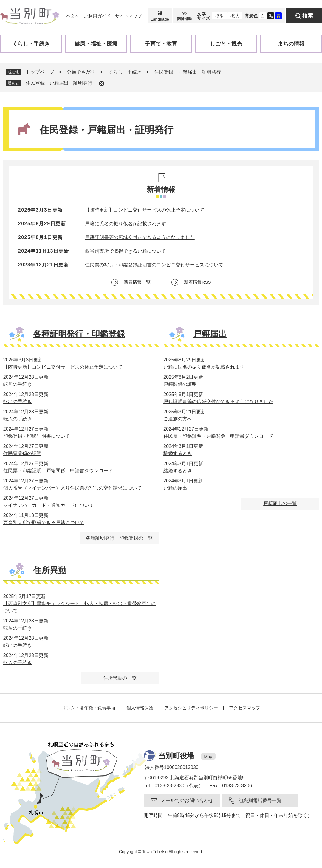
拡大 (235, 16)
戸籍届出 (210, 334)
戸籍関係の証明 (180, 384)
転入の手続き (18, 419)
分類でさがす (81, 72)
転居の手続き (18, 384)
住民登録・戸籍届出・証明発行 (59, 83)
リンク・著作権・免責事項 (89, 708)
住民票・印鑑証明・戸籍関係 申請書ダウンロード (58, 471)
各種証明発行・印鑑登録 (79, 334)
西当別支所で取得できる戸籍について (126, 251)
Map (208, 757)
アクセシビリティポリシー (191, 708)
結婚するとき (178, 471)
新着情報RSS (198, 282)
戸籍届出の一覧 (280, 503)
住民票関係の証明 (22, 453)
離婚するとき (178, 453)
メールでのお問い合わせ (187, 801)
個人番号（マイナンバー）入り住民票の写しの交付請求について (72, 488)
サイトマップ (129, 16)
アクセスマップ (245, 708)
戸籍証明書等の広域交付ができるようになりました (140, 237)
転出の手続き (18, 402)
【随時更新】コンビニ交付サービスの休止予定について (145, 210)
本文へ (73, 16)
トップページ (40, 72)
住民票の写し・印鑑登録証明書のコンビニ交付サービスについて (154, 265)
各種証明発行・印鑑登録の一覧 (119, 538)
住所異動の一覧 (120, 678)
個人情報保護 (140, 708)
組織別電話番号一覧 (260, 801)
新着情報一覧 (137, 282)
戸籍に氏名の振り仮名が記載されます (126, 224)
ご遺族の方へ (178, 419)
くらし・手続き (125, 72)
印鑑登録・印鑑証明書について (37, 436)
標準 (219, 16)
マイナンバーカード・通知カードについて (49, 505)
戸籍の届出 (175, 488)
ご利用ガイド (97, 16)
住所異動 (50, 570)
